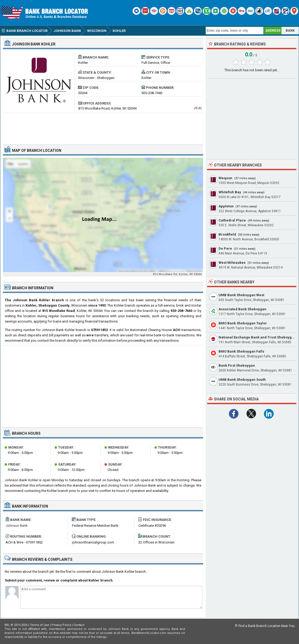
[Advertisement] (103, 127)
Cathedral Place (232, 220)
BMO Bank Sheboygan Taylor (243, 323)
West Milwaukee (232, 263)
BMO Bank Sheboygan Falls (241, 351)
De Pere (225, 248)
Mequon (225, 178)
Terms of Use (40, 625)
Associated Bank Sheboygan (242, 309)
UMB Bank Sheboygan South (242, 380)
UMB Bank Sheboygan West (241, 295)
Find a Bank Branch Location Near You (266, 626)
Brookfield (227, 234)
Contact (79, 625)
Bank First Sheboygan (237, 365)
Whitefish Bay (230, 192)
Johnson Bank (17, 526)
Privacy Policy (61, 625)
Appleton (226, 206)
